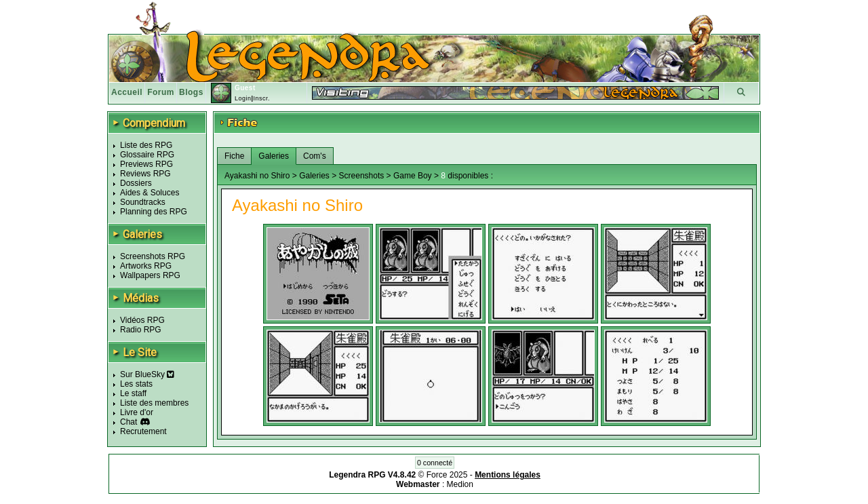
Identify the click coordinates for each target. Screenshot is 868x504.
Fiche (234, 156)
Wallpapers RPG (150, 275)
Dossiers (136, 183)
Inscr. (261, 98)
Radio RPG (141, 330)
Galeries (274, 156)
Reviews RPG (145, 174)
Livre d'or (137, 412)
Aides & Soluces (150, 193)
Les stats (136, 384)
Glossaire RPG (147, 155)
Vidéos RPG (142, 320)
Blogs (191, 92)
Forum (161, 92)
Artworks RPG (146, 266)
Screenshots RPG (153, 256)
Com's (315, 156)
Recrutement (143, 431)
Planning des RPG (154, 212)
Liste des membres (154, 403)
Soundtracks (143, 202)
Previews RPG (146, 164)
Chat (129, 422)
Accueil (127, 92)
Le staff (133, 393)
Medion (460, 484)
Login (243, 98)
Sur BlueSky (147, 374)
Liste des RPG (146, 145)
